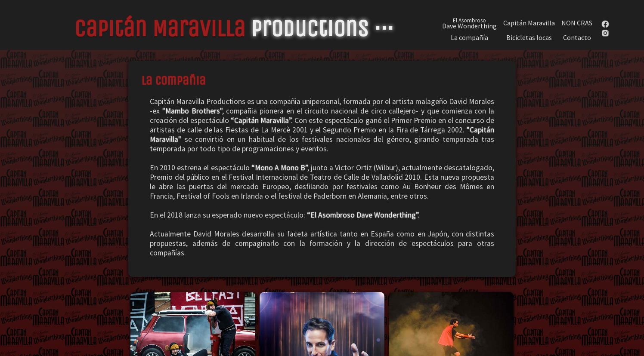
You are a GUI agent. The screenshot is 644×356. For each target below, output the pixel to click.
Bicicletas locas (529, 38)
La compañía (469, 38)
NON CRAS (577, 23)
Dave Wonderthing (469, 23)
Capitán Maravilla (529, 23)
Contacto (577, 38)
